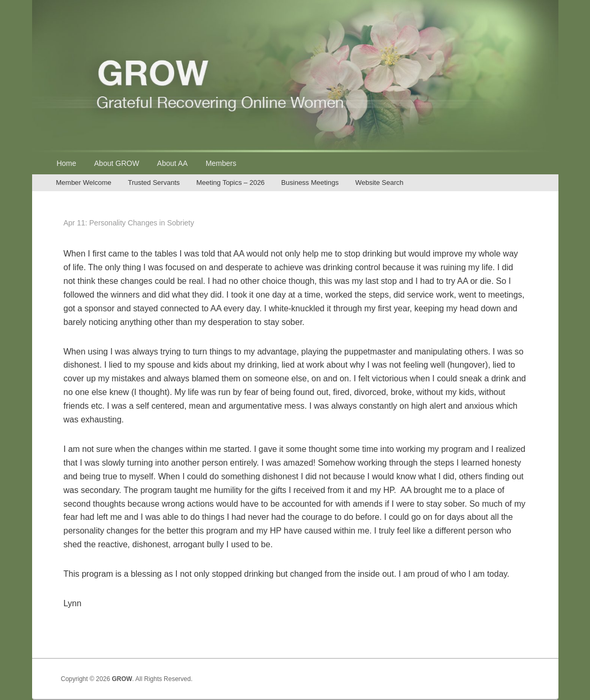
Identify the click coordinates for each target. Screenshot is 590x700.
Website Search (379, 183)
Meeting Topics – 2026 (231, 183)
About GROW (117, 163)
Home (66, 163)
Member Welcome (83, 183)
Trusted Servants (154, 183)
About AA (172, 163)
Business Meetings (310, 183)
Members (221, 163)
